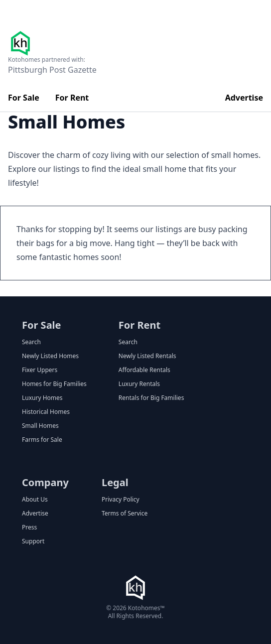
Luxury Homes (42, 398)
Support (33, 541)
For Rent (72, 98)
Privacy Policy (121, 500)
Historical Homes (46, 412)
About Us (35, 500)
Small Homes (40, 426)
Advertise (244, 98)
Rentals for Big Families (151, 398)
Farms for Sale (42, 440)
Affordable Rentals (144, 370)
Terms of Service (125, 514)
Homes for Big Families (54, 384)
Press (29, 527)
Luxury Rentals (139, 384)
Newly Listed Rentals (147, 356)
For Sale (24, 98)
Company (45, 482)
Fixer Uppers (40, 370)
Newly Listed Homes (50, 356)
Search (31, 342)
